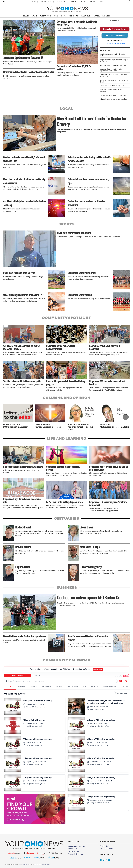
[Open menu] (4, 2)
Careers (101, 2)
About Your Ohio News (77, 846)
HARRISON (106, 16)
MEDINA (63, 16)
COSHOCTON (74, 16)
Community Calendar (46, 2)
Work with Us (105, 846)
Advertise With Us (60, 2)
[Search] (129, 2)
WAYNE (34, 16)
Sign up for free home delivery (115, 29)
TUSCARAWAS (45, 16)
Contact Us (92, 2)
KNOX (55, 16)
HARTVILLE (86, 16)
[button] (126, 417)
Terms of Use (73, 851)
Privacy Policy (46, 864)
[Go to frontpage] (67, 9)
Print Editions (73, 2)
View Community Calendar (115, 35)
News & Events (106, 849)
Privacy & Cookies (75, 854)
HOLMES (26, 16)
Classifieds (33, 2)
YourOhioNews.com (25, 864)
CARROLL (96, 16)
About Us (83, 2)
